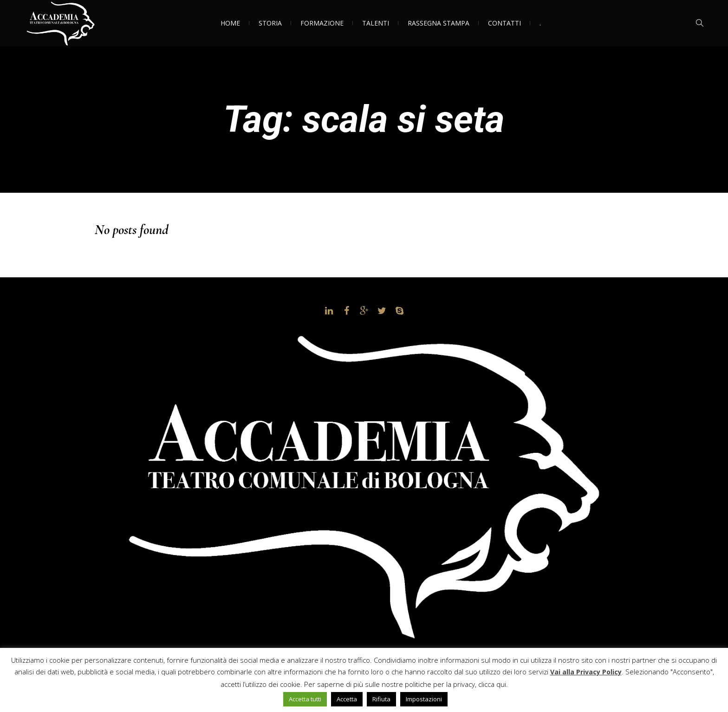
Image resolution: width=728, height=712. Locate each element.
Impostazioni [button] (424, 699)
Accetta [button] (347, 699)
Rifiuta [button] (381, 699)
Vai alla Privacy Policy (586, 672)
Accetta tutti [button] (305, 699)
